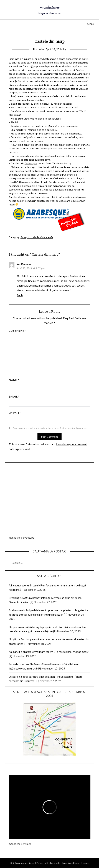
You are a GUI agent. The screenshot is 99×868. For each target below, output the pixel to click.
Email (14, 396)
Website (15, 413)
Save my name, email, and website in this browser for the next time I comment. (50, 428)
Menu (90, 24)
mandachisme (50, 7)
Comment (18, 330)
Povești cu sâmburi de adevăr (37, 237)
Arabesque (31, 163)
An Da (21, 264)
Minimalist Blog (59, 863)
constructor (40, 126)
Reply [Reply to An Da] (20, 295)
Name (14, 380)
